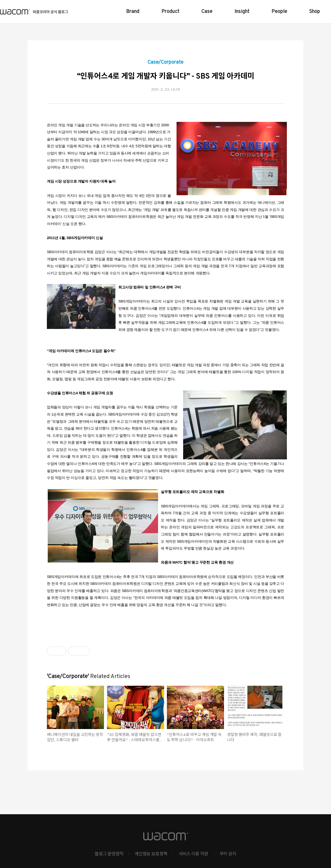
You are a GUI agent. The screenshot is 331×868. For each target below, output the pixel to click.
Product (170, 12)
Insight (242, 12)
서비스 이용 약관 (193, 854)
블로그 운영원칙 (109, 854)
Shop (315, 12)
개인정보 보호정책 (151, 854)
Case (207, 12)
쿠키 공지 (228, 854)
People (279, 12)
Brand (133, 12)
